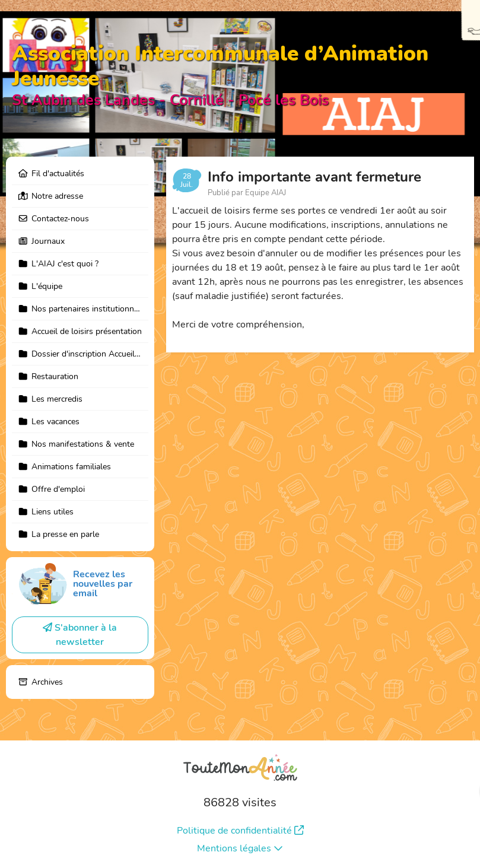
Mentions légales (240, 848)
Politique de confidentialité (240, 831)
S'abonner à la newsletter (80, 635)
